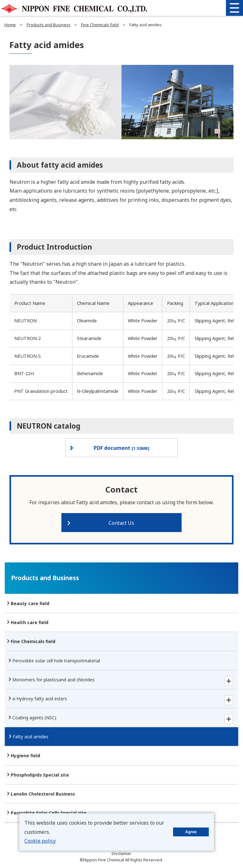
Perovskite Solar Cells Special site (49, 813)
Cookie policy (40, 841)
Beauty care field (30, 603)
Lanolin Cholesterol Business (43, 794)
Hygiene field (25, 756)
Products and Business (49, 25)
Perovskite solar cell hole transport (56, 661)
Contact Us (121, 523)
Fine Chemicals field (100, 25)
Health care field (30, 622)
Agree (191, 832)
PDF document (121, 448)
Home (10, 25)
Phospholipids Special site (40, 775)
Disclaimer (121, 853)
